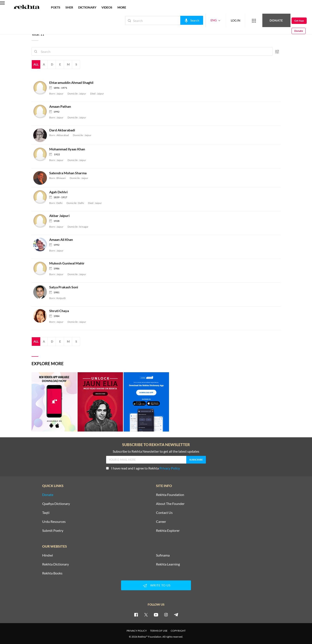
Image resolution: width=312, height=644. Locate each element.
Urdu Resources (54, 522)
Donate (262, 20)
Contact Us (164, 513)
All (36, 64)
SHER (69, 7)
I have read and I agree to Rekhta (143, 468)
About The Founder (170, 504)
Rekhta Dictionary (56, 564)
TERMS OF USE (159, 631)
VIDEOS (107, 7)
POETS (56, 7)
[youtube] (156, 615)
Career (161, 522)
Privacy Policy (170, 468)
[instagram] (166, 615)
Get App (284, 21)
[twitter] (146, 615)
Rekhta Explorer (168, 531)
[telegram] (176, 615)
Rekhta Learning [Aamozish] (168, 564)
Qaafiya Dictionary (56, 504)
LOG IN (221, 20)
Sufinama (163, 555)
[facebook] (136, 615)
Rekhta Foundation (170, 495)
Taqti (46, 513)
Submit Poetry (53, 531)
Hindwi (48, 555)
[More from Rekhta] (240, 20)
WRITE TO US (156, 586)
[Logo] (27, 7)
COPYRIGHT (178, 631)
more (122, 7)
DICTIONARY (87, 7)
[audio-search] (177, 20)
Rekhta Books (52, 573)
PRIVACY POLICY (137, 631)
